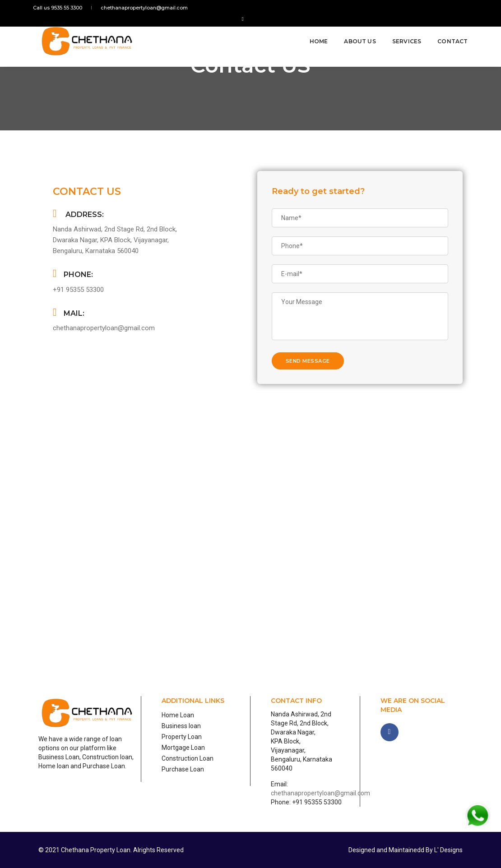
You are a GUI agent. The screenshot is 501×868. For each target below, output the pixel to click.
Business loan (181, 726)
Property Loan (182, 737)
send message (308, 361)
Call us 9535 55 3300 (63, 8)
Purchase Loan (183, 769)
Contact (448, 33)
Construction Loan (188, 758)
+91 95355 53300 (78, 290)
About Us (355, 33)
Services (401, 33)
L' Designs (448, 850)
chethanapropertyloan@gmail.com (142, 8)
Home (313, 33)
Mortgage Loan (183, 748)
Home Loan (178, 715)
